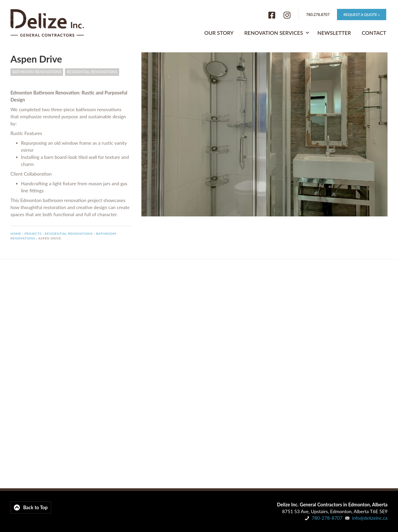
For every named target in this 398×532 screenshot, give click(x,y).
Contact (374, 32)
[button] (307, 33)
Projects (33, 234)
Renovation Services (274, 32)
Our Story (219, 32)
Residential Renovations (92, 72)
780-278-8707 (327, 518)
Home (16, 234)
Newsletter (334, 32)
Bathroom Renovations (37, 72)
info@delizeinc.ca (370, 518)
